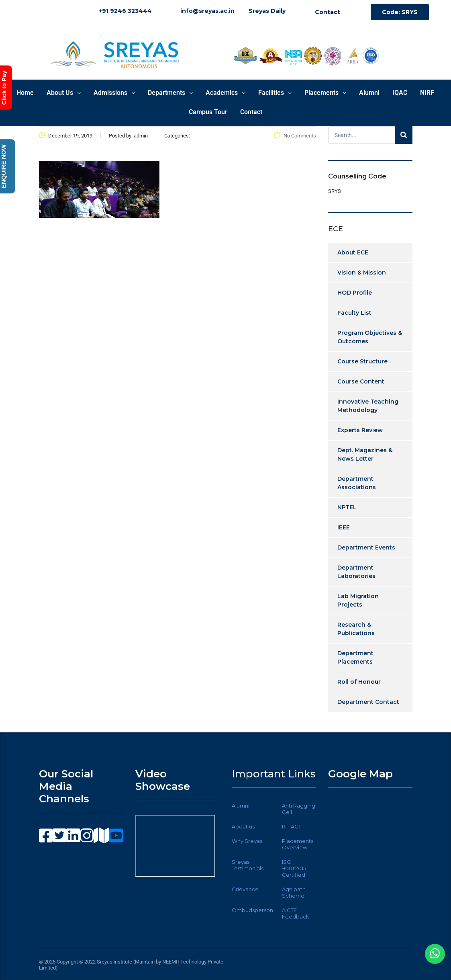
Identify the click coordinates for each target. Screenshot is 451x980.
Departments (170, 93)
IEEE (344, 527)
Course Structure (362, 361)
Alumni (369, 93)
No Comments (295, 136)
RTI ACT (292, 826)
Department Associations (357, 483)
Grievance (245, 889)
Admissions (114, 93)
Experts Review (360, 430)
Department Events (366, 547)
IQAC (400, 93)
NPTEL (347, 507)
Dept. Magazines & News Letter (365, 454)
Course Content (361, 381)
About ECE (353, 252)
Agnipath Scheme (294, 892)
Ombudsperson (252, 910)
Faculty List (354, 313)
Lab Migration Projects (358, 600)
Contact (251, 112)
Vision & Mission (362, 273)
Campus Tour (208, 112)
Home (25, 93)
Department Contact (368, 702)
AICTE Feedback (296, 913)
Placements (325, 93)
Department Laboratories (356, 572)
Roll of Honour (359, 682)
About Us (64, 93)
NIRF (427, 93)
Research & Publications (356, 629)
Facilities (275, 93)
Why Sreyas (247, 841)
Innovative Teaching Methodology (368, 406)
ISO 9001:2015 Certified (294, 868)
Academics (225, 93)
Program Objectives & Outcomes (370, 337)
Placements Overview (298, 844)
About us (243, 826)
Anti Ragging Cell (299, 809)
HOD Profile (355, 293)
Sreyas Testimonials (248, 865)
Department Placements (355, 657)
